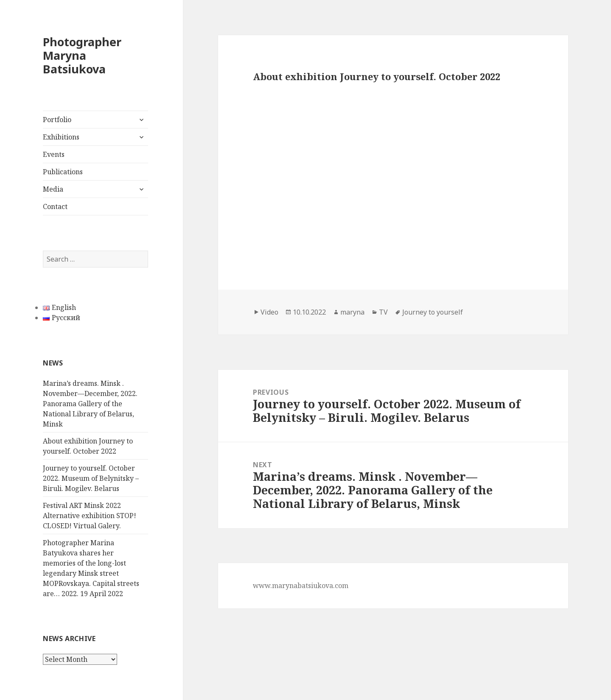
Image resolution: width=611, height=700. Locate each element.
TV (383, 312)
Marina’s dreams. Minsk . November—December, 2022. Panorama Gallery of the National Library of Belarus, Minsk (90, 404)
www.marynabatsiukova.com (301, 586)
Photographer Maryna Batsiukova (82, 55)
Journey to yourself (433, 312)
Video (269, 312)
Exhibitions (61, 137)
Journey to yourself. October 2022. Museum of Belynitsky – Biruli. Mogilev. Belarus (91, 478)
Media (53, 189)
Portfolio (57, 120)
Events (54, 154)
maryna (352, 312)
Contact (55, 206)
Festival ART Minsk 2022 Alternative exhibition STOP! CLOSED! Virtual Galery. (90, 516)
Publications (63, 172)
